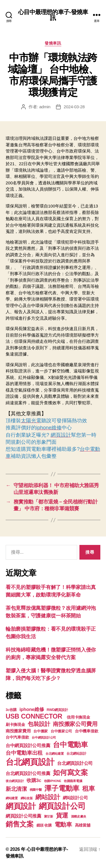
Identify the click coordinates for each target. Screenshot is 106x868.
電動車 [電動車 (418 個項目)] (63, 824)
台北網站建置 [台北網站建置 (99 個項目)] (55, 754)
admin (45, 107)
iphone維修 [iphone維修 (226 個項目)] (32, 709)
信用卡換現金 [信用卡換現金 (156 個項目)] (78, 717)
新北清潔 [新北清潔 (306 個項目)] (16, 789)
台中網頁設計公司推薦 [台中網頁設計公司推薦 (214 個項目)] (28, 745)
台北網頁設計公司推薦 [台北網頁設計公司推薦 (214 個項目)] (28, 773)
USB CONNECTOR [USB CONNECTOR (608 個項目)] (35, 716)
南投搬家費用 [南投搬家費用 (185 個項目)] (18, 731)
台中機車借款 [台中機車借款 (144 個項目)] (86, 731)
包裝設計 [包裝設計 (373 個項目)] (39, 724)
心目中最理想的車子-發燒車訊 (53, 15)
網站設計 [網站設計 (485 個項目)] (48, 797)
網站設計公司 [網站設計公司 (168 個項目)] (75, 798)
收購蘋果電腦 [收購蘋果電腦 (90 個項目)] (73, 781)
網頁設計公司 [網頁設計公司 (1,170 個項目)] (62, 806)
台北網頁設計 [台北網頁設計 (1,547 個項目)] (30, 762)
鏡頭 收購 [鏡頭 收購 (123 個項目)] (44, 825)
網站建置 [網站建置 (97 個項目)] (12, 798)
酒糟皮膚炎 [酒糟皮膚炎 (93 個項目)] (79, 816)
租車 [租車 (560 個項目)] (89, 789)
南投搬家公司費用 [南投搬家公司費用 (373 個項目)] (75, 724)
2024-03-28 (74, 107)
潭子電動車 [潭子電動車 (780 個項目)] (62, 788)
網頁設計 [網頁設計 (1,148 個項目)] (21, 806)
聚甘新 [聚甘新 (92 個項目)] (49, 816)
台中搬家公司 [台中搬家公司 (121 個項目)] (61, 731)
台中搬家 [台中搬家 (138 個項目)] (41, 731)
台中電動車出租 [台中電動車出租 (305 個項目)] (24, 753)
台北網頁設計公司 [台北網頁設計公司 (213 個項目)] (75, 763)
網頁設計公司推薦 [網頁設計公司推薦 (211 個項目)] (23, 816)
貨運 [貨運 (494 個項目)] (62, 815)
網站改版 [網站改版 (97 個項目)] (27, 798)
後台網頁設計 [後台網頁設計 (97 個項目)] (15, 781)
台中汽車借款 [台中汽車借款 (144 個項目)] (17, 737)
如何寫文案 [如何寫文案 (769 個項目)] (70, 773)
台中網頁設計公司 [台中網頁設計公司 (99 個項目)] (44, 737)
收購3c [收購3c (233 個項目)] (34, 780)
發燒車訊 (53, 43)
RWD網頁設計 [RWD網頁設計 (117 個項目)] (57, 710)
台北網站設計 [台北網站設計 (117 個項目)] (76, 754)
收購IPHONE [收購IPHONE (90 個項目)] (53, 781)
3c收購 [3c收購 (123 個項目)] (11, 710)
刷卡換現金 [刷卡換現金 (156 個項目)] (15, 725)
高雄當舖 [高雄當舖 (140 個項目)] (83, 825)
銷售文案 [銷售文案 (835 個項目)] (20, 824)
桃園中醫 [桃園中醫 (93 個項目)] (36, 790)
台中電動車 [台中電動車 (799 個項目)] (70, 745)
